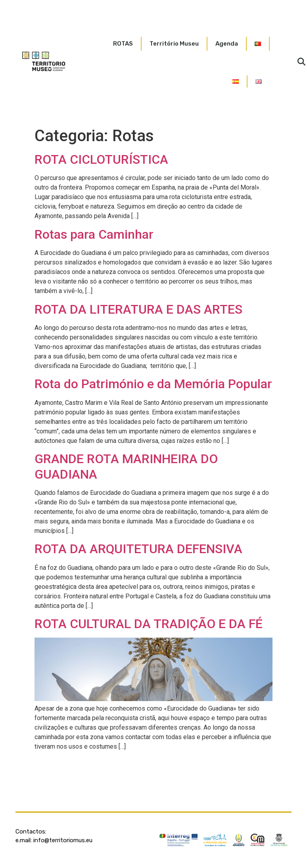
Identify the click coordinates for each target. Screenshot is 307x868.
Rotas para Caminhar (94, 234)
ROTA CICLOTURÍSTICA (101, 159)
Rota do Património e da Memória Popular (153, 384)
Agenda (227, 44)
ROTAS (123, 44)
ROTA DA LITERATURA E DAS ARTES (138, 309)
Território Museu (174, 44)
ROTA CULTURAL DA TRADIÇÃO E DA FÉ (149, 624)
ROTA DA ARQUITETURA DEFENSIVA (138, 549)
